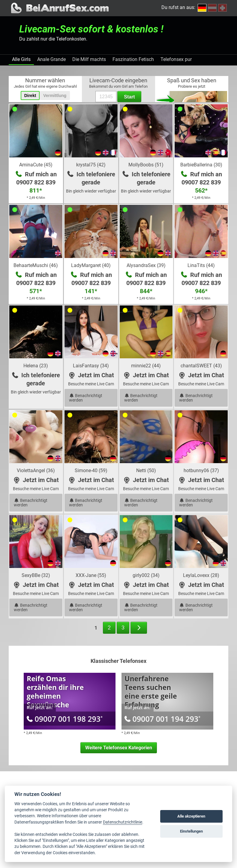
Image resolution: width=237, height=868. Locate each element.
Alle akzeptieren (191, 816)
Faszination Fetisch (133, 59)
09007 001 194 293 (162, 719)
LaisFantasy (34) (91, 366)
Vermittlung (55, 96)
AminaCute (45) (36, 165)
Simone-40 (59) (91, 470)
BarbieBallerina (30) (201, 165)
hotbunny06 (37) (201, 470)
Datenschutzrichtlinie (123, 822)
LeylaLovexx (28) (201, 575)
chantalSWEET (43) (201, 366)
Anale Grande (51, 59)
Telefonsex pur (176, 59)
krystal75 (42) (91, 165)
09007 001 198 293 (65, 719)
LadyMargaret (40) (91, 265)
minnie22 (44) (146, 366)
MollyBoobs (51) (146, 165)
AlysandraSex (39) (146, 265)
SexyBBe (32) (36, 575)
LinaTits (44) (201, 265)
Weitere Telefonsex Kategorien (119, 748)
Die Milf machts (89, 59)
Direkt (30, 96)
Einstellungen (191, 831)
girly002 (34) (146, 575)
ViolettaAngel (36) (36, 470)
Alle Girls (21, 59)
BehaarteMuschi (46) (36, 265)
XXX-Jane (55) (91, 575)
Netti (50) (146, 470)
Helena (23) (36, 366)
